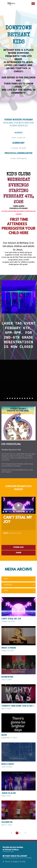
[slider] (7, 512)
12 (32, 399)
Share (19, 553)
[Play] (3, 512)
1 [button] (17, 833)
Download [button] (18, 547)
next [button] (25, 833)
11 (30, 399)
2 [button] (20, 833)
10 (27, 399)
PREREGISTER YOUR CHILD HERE (18, 231)
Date (5, 533)
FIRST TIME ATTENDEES (18, 222)
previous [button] (12, 833)
